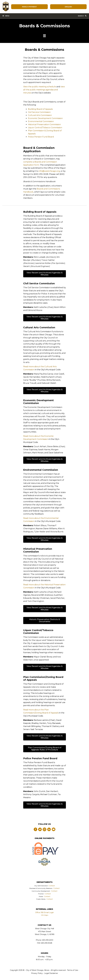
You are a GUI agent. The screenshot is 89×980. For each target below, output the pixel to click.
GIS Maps (45, 915)
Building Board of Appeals (40, 109)
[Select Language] (68, 7)
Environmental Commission (41, 121)
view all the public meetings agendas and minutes (44, 90)
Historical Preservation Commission (44, 124)
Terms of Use (72, 970)
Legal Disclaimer (51, 973)
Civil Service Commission (39, 112)
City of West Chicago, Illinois (6, 7)
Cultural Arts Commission (40, 115)
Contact (52, 886)
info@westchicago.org (49, 171)
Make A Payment (29, 7)
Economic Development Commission (45, 118)
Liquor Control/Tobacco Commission (45, 128)
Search (82, 16)
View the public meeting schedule (40, 87)
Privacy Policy (37, 973)
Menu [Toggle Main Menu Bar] (6, 16)
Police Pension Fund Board (41, 137)
